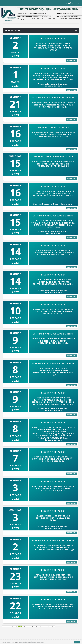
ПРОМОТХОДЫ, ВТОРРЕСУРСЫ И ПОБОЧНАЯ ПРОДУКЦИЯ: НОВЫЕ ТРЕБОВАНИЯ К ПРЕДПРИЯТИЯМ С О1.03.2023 (53, 134)
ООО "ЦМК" (14, 642)
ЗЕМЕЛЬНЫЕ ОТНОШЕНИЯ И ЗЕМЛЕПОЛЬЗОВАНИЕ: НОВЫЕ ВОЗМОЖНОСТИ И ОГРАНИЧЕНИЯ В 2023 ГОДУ (53, 371)
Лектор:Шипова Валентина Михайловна (53, 232)
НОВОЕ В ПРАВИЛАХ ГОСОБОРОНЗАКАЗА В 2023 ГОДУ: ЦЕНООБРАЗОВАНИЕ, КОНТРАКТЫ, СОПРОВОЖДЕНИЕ (53, 164)
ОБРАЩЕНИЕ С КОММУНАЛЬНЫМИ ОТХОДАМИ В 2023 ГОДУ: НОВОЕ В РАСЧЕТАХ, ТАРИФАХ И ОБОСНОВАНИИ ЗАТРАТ (53, 47)
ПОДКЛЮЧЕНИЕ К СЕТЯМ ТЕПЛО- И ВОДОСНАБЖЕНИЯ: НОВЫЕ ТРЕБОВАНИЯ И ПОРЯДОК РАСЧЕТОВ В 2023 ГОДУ (53, 252)
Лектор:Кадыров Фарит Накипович (53, 204)
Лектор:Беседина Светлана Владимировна (53, 85)
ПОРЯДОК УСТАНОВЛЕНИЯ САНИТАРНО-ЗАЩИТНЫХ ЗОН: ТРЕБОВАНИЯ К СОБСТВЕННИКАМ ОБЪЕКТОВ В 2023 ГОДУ (53, 547)
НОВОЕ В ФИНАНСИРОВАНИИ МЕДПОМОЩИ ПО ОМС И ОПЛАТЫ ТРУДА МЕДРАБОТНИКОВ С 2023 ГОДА (53, 341)
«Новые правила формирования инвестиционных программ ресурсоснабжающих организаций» (53, 282)
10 (40, 626)
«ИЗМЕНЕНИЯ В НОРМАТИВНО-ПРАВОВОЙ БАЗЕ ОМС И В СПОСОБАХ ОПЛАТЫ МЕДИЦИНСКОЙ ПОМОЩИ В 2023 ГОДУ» (53, 193)
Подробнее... (71, 61)
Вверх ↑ (77, 642)
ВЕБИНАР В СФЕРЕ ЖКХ (53, 39)
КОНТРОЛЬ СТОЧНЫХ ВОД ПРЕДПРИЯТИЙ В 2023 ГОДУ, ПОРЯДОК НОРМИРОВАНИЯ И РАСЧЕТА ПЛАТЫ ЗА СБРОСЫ (53, 606)
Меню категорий (41, 31)
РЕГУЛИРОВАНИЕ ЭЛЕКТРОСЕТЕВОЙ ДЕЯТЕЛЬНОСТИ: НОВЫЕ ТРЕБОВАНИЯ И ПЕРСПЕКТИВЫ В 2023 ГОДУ (53, 577)
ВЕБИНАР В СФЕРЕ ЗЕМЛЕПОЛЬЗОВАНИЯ (53, 98)
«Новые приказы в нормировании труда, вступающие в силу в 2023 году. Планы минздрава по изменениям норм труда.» (53, 224)
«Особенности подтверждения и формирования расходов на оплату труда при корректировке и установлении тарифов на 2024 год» (53, 76)
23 (48, 626)
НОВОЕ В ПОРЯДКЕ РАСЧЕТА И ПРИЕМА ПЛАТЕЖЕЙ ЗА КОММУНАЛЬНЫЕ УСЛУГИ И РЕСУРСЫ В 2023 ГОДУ (53, 459)
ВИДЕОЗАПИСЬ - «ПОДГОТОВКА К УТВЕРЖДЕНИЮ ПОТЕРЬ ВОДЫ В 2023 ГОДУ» (53, 518)
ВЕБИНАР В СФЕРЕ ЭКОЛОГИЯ (53, 127)
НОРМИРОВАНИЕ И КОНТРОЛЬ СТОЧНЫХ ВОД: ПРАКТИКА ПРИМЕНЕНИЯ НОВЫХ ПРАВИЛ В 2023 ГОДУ (53, 311)
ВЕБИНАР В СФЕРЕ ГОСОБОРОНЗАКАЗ (53, 157)
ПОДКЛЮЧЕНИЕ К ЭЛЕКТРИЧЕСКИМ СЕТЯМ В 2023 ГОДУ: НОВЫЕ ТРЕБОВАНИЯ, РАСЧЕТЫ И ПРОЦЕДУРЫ (53, 488)
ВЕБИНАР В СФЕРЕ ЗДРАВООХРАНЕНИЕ (53, 216)
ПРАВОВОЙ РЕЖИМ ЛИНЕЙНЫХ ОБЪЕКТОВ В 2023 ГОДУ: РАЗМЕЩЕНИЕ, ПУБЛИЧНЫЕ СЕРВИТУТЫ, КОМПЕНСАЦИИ (53, 105)
